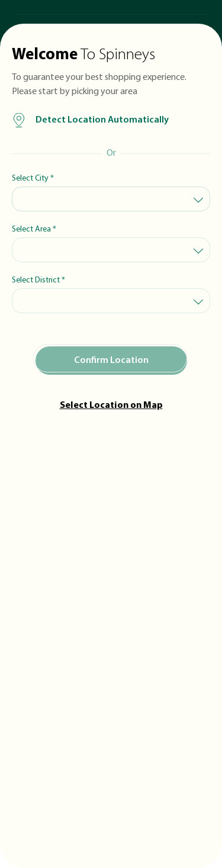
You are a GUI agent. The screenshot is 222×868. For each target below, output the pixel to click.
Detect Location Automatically (90, 120)
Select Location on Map (111, 406)
